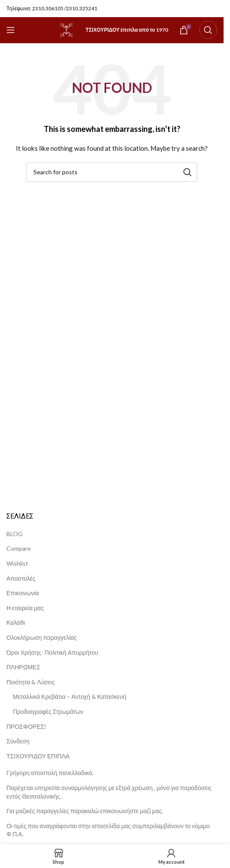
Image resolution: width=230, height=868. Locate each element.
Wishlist (17, 563)
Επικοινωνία (23, 593)
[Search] (208, 30)
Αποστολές (21, 578)
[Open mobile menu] (11, 30)
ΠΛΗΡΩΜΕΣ (23, 667)
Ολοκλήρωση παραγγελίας (42, 637)
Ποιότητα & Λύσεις (31, 682)
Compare (19, 548)
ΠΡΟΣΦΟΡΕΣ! (26, 726)
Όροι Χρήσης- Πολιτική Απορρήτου (52, 652)
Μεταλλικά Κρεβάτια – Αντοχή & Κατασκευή (70, 696)
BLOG (15, 534)
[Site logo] (66, 29)
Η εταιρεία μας (25, 608)
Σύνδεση (18, 741)
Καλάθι (16, 622)
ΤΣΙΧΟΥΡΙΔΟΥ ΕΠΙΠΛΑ (38, 756)
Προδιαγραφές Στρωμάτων (48, 711)
